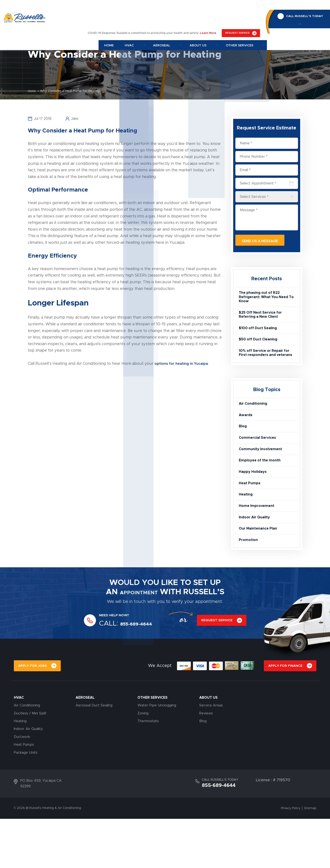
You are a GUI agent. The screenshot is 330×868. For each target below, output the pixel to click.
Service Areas (211, 755)
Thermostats (148, 770)
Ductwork (22, 786)
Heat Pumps (251, 519)
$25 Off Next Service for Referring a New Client (263, 321)
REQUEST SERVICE (237, 7)
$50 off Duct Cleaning (260, 350)
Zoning (143, 763)
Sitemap (310, 857)
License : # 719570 (273, 829)
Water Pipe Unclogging (157, 755)
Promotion (249, 586)
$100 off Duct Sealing (260, 337)
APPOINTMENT (139, 639)
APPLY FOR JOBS (33, 714)
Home (121, 19)
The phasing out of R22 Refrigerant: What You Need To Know (266, 300)
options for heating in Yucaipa (183, 364)
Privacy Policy (291, 857)
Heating (246, 532)
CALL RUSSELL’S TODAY (302, 6)
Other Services (244, 19)
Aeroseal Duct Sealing (94, 755)
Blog (243, 451)
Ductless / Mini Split (30, 763)
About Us (207, 19)
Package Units (26, 802)
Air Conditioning (255, 424)
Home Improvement (258, 546)
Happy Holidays (254, 505)
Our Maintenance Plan (260, 572)
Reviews (206, 763)
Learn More (208, 7)
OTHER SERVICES (152, 747)
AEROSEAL (85, 747)
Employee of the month (262, 491)
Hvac (144, 19)
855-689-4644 (297, 16)
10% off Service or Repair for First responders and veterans (264, 368)
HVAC (19, 747)
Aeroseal (174, 19)
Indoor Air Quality (256, 559)
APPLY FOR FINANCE (284, 714)
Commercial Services (259, 464)
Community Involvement (263, 478)
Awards (246, 437)
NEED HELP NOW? (117, 662)
